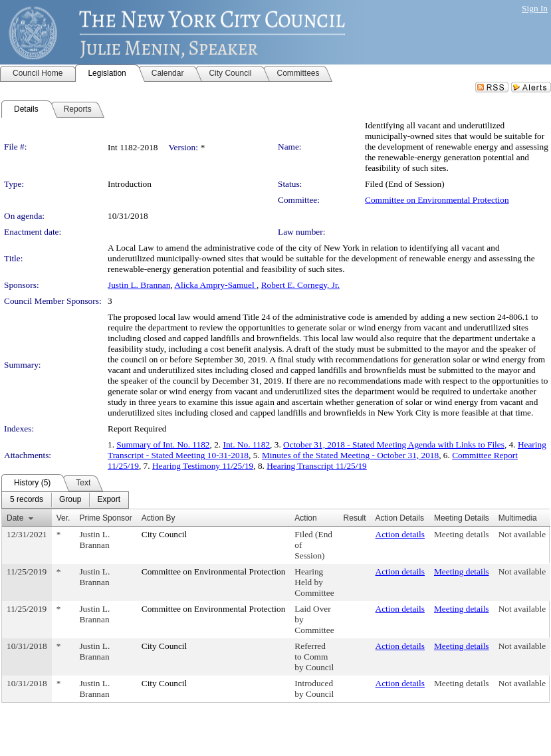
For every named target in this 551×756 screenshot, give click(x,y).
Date (15, 518)
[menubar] (65, 500)
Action (305, 518)
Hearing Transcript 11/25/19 (317, 466)
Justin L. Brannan (139, 285)
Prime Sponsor (105, 518)
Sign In (535, 8)
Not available (522, 534)
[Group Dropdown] (70, 500)
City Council (165, 534)
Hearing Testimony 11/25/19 (203, 466)
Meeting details (462, 534)
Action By (159, 518)
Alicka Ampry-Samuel (215, 285)
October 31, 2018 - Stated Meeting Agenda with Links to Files (394, 444)
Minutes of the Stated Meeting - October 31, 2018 (350, 455)
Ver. (63, 518)
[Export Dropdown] (109, 500)
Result (355, 518)
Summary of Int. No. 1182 (163, 444)
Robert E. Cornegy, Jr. (300, 285)
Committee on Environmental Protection (437, 200)
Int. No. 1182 (247, 444)
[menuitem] (27, 500)
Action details (400, 534)
